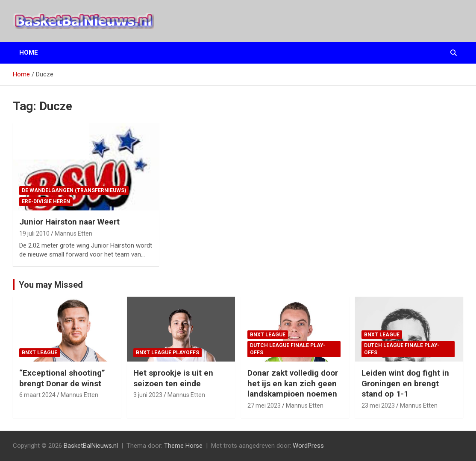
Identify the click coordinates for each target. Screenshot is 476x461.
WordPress (308, 446)
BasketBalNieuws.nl (91, 446)
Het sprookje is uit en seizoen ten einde (173, 378)
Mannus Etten (73, 233)
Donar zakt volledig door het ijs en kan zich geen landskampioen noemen (293, 383)
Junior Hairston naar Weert (69, 222)
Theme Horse (183, 446)
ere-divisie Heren (46, 201)
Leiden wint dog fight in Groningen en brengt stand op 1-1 (405, 383)
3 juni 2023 (148, 395)
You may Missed (51, 285)
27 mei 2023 (264, 406)
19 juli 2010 (34, 233)
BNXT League (40, 353)
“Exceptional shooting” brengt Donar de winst (62, 378)
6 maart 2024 (37, 395)
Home (29, 53)
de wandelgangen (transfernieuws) (74, 190)
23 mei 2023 (378, 406)
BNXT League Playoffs (167, 353)
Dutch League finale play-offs (288, 349)
